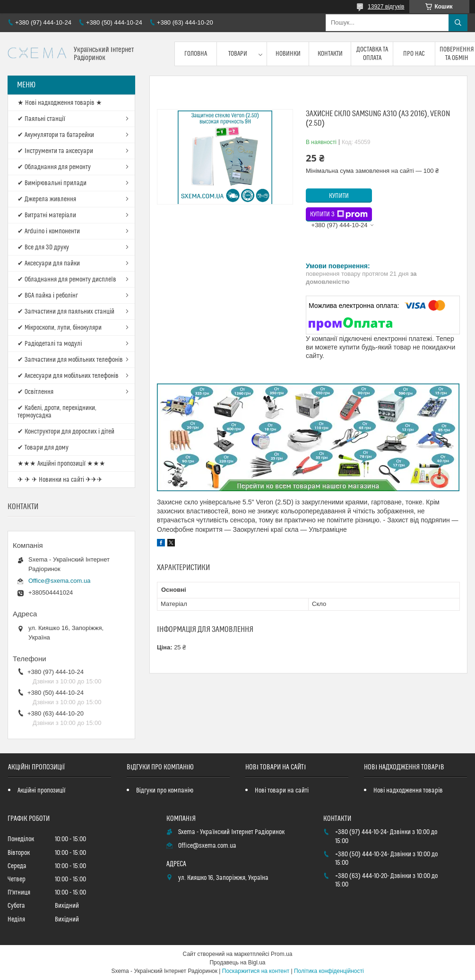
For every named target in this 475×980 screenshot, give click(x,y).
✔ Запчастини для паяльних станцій (66, 312)
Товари (238, 54)
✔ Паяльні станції (41, 119)
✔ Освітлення (35, 392)
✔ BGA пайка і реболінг (48, 296)
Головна (196, 54)
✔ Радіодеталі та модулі (50, 344)
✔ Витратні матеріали (47, 215)
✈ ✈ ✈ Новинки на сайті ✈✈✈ (60, 480)
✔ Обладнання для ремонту (54, 167)
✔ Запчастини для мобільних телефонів (70, 360)
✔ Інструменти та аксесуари (55, 151)
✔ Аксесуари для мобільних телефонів (68, 376)
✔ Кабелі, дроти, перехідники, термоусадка (57, 412)
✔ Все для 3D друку (43, 247)
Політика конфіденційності (329, 971)
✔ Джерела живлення (47, 199)
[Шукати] (458, 23)
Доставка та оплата (372, 54)
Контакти (330, 54)
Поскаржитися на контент (256, 971)
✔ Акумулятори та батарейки (56, 135)
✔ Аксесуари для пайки (49, 264)
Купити (339, 196)
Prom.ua (281, 954)
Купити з (339, 214)
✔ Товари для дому (43, 448)
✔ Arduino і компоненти (49, 231)
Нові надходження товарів (408, 791)
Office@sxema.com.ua (59, 581)
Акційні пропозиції (42, 791)
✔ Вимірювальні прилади (52, 183)
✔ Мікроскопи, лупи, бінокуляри (60, 328)
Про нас (414, 54)
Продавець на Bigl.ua (237, 963)
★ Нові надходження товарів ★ (60, 103)
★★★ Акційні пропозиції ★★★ (61, 464)
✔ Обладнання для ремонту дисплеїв (67, 280)
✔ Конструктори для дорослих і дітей (66, 432)
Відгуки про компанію (165, 791)
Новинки (288, 54)
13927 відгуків (386, 7)
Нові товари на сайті (282, 791)
